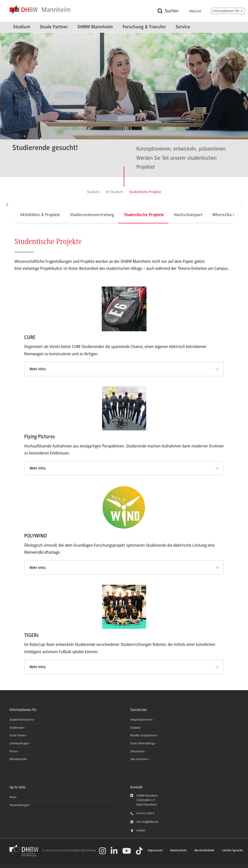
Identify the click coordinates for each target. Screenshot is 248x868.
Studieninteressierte (22, 720)
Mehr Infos (38, 369)
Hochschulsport (188, 215)
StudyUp (136, 728)
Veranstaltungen (19, 805)
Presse (14, 751)
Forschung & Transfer (144, 27)
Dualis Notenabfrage (143, 743)
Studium (22, 27)
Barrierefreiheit (204, 850)
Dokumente (138, 751)
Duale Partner (54, 27)
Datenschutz (178, 850)
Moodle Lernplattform (144, 735)
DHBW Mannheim (95, 27)
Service (183, 27)
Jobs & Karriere (140, 759)
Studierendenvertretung (92, 215)
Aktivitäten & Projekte (40, 215)
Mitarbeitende (18, 759)
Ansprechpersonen (142, 720)
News (13, 797)
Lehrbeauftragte (19, 743)
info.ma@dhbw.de (147, 822)
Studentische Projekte (144, 215)
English (195, 12)
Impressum (155, 850)
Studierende (17, 728)
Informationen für (228, 11)
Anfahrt (141, 830)
